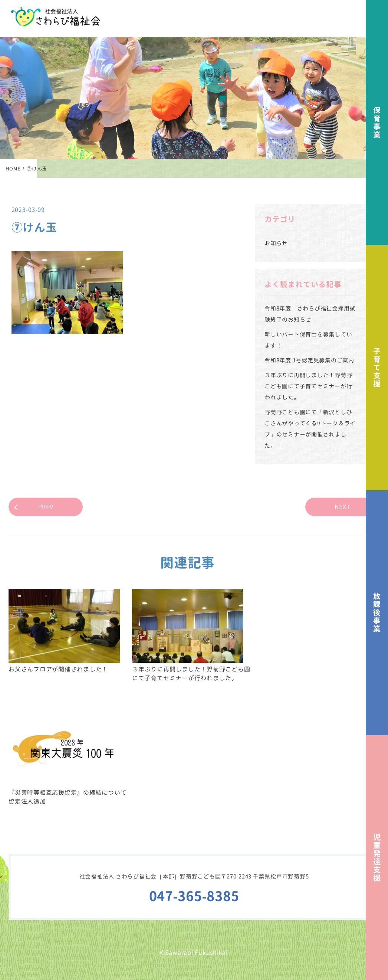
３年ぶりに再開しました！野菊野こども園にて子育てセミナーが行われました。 (308, 386)
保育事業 (377, 122)
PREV (46, 507)
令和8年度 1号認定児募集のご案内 (309, 360)
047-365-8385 (194, 896)
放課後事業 (377, 613)
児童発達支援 (377, 858)
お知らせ (276, 243)
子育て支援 (377, 367)
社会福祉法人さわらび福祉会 (56, 17)
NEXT (343, 507)
